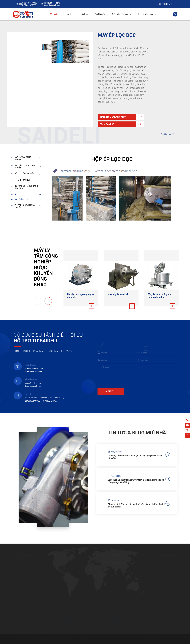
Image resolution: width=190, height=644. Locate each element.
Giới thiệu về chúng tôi (122, 14)
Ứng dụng (70, 14)
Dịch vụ (85, 14)
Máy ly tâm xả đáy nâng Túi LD (66, 577)
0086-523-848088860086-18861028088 (28, 4)
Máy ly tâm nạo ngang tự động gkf (80, 296)
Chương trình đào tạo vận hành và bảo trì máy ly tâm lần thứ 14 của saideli (139, 505)
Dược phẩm (138, 560)
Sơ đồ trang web (129, 640)
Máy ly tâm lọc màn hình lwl (25, 577)
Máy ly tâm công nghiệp (23, 158)
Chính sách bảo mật (151, 640)
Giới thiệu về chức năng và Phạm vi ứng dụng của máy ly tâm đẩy (137, 457)
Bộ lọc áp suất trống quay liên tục (107, 581)
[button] (48, 301)
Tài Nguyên (100, 14)
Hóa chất (137, 564)
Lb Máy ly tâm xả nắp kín (64, 569)
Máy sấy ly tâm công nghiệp (25, 167)
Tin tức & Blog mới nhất (141, 433)
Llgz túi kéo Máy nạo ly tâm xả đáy (68, 564)
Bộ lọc (18, 194)
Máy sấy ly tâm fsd (118, 294)
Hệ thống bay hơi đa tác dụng (106, 597)
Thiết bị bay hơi (22, 180)
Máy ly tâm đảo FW (21, 589)
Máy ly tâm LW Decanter (23, 581)
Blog (160, 569)
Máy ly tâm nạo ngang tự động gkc (28, 560)
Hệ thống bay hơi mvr (102, 601)
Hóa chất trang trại (142, 573)
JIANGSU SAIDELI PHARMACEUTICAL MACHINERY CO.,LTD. (50, 640)
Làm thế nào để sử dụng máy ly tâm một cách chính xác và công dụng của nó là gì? (138, 481)
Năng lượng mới (140, 577)
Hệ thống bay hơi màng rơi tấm (106, 605)
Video (160, 577)
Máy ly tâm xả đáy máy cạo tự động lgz (160, 296)
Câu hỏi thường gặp (166, 564)
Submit (113, 391)
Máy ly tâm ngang (23, 555)
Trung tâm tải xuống (166, 573)
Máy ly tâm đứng (63, 555)
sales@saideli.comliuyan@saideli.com (52, 4)
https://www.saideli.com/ (169, 581)
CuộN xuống (168, 134)
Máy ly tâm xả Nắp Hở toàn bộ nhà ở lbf (70, 573)
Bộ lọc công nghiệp (24, 174)
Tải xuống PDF (122, 124)
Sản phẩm (54, 14)
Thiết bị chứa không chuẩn (25, 206)
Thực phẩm (138, 569)
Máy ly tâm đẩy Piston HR (24, 585)
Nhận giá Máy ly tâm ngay (122, 117)
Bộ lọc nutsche (99, 585)
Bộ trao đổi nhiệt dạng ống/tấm (26, 187)
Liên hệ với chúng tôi (147, 14)
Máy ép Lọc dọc (21, 199)
